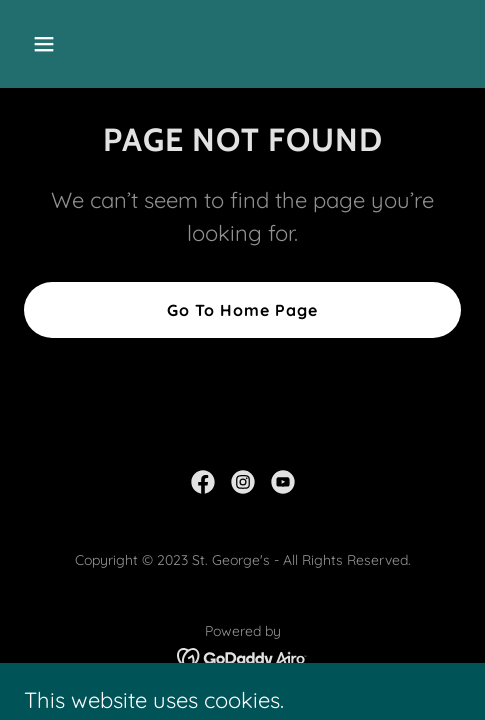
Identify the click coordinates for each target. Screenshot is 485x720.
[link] (203, 482)
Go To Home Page (242, 310)
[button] (74, 44)
